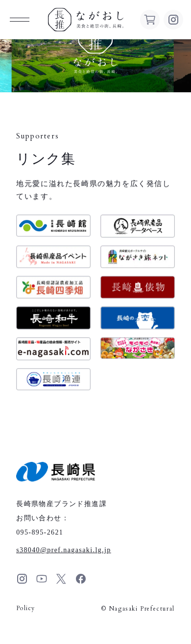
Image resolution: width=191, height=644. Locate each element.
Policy (25, 608)
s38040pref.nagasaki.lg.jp (64, 550)
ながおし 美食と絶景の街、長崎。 (86, 20)
